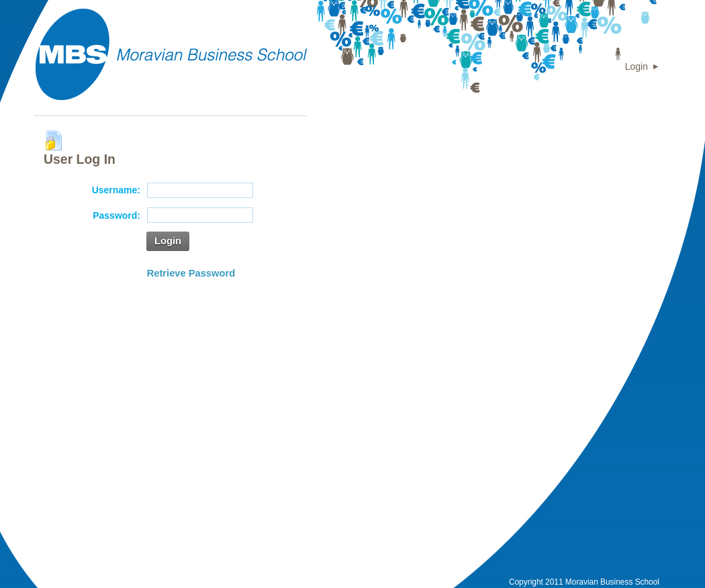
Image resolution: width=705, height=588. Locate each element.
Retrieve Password (191, 273)
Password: (116, 215)
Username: (116, 190)
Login (637, 66)
